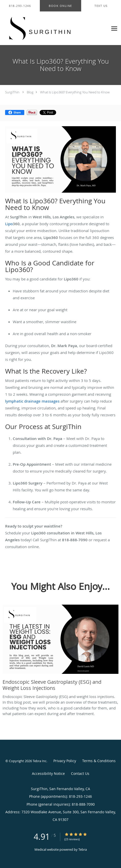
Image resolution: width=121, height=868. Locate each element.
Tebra (83, 849)
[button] (60, 6)
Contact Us (80, 773)
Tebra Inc (40, 761)
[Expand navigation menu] (114, 28)
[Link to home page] (54, 28)
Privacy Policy (65, 761)
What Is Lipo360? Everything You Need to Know (75, 92)
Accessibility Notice (48, 773)
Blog (30, 92)
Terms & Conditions (99, 761)
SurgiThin (12, 92)
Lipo (9, 224)
